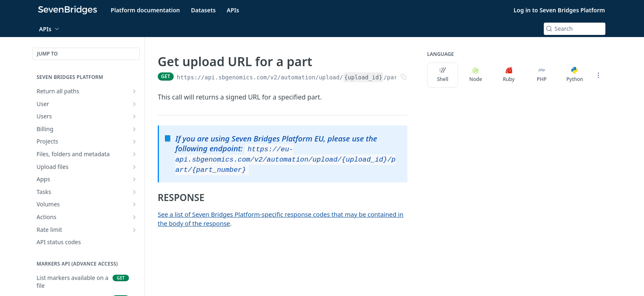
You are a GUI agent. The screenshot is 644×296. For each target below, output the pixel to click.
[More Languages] (598, 75)
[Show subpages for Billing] (134, 129)
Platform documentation (145, 10)
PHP (542, 75)
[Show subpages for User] (134, 104)
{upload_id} (363, 77)
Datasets (203, 10)
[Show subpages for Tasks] (134, 192)
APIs (233, 10)
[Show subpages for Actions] (134, 217)
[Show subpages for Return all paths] (134, 91)
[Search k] (575, 29)
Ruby (509, 75)
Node (476, 75)
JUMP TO (47, 54)
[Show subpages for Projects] (134, 141)
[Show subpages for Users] (134, 116)
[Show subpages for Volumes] (134, 204)
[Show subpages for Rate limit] (134, 230)
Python (575, 75)
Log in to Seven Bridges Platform (559, 10)
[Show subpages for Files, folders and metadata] (134, 154)
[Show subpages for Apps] (134, 179)
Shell (443, 75)
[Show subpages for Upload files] (134, 167)
